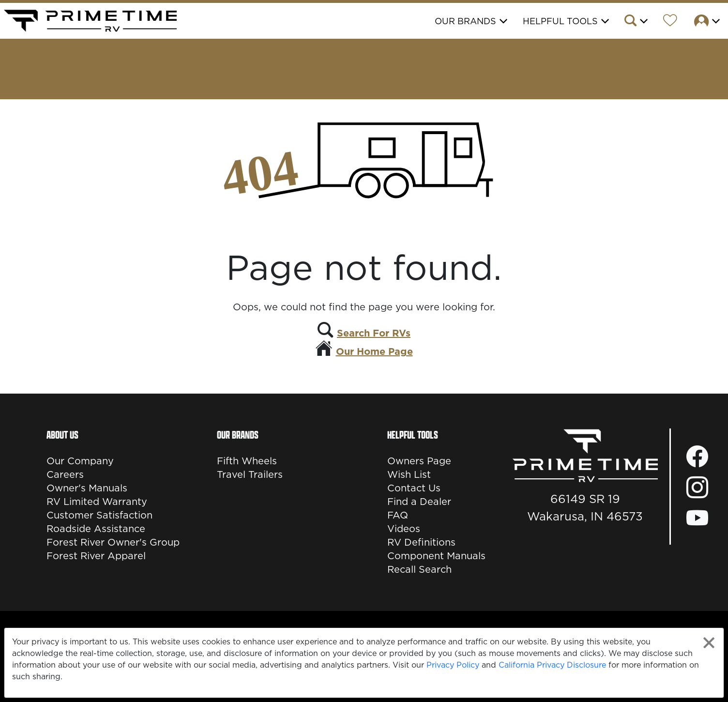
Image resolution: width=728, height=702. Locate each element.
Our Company (80, 461)
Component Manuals (436, 556)
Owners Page (419, 461)
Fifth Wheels (247, 461)
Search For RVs (374, 333)
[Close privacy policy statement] (709, 643)
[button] (635, 22)
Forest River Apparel (96, 556)
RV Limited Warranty (97, 502)
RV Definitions (421, 542)
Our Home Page (374, 351)
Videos (404, 529)
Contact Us (414, 488)
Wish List (409, 474)
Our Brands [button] (465, 21)
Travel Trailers (250, 474)
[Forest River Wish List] (670, 22)
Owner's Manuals (87, 488)
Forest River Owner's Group (113, 542)
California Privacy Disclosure (552, 665)
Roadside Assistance (96, 529)
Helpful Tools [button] (560, 21)
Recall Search (419, 569)
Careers (65, 474)
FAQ (398, 515)
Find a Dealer (419, 502)
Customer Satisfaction (99, 515)
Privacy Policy (453, 665)
